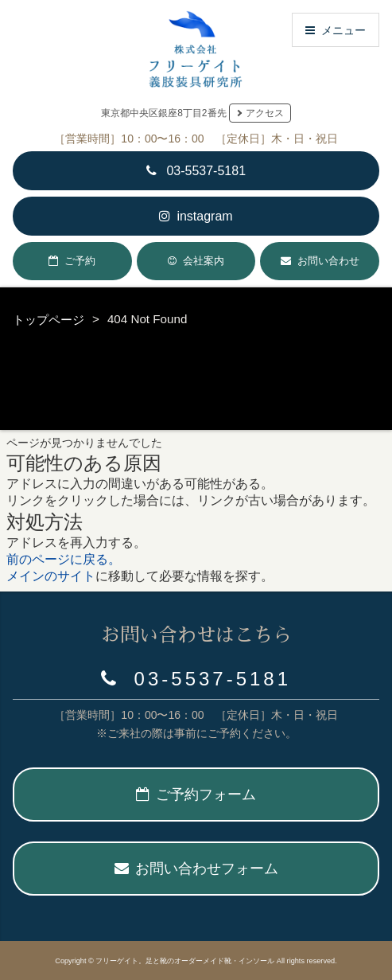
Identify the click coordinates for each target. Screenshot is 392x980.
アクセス (265, 113)
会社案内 (204, 261)
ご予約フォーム (196, 795)
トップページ (49, 320)
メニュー (336, 30)
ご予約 (80, 261)
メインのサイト (51, 576)
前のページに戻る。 (64, 559)
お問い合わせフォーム (196, 869)
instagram (196, 216)
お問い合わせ (328, 261)
